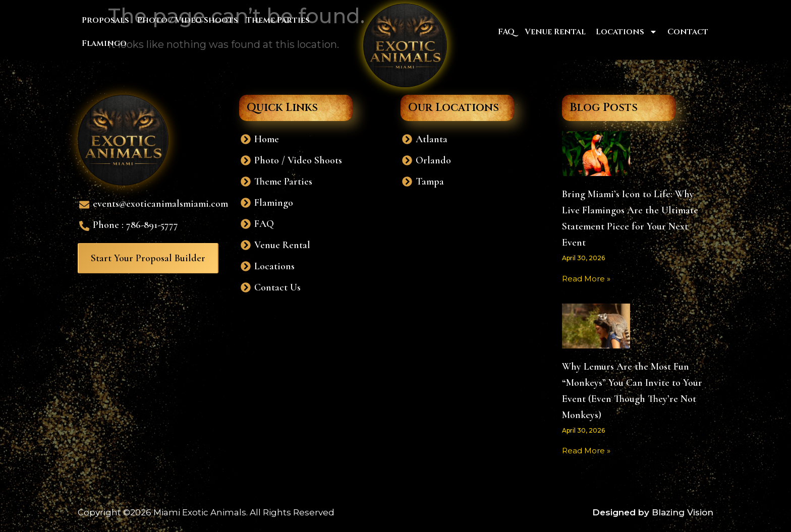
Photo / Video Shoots (188, 20)
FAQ (506, 32)
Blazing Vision (683, 512)
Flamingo (104, 43)
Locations (627, 32)
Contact (688, 32)
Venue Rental (555, 32)
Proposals (105, 20)
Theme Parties (278, 20)
